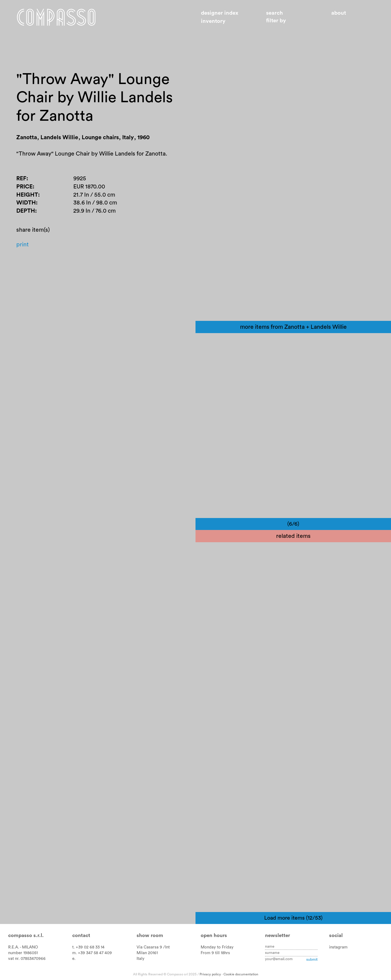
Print (23, 245)
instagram (338, 947)
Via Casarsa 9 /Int (153, 947)
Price (24, 187)
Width (26, 203)
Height (27, 195)
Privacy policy (210, 974)
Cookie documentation (241, 974)
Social (336, 936)
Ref (21, 179)
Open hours (214, 936)
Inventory (213, 21)
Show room (150, 936)
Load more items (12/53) (293, 918)
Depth (26, 211)
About (339, 13)
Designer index (220, 13)
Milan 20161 (147, 953)
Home (56, 17)
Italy (141, 959)
